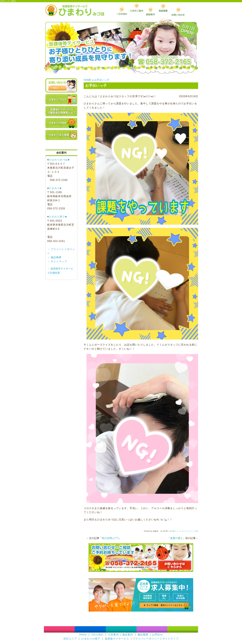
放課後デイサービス (117, 639)
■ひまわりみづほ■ (58, 160)
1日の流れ (97, 635)
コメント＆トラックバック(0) (186, 531)
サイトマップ (58, 261)
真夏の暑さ (176, 538)
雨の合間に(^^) (110, 538)
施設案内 (128, 635)
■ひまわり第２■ (57, 217)
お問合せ (157, 635)
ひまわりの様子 (91, 639)
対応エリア (70, 639)
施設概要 (56, 257)
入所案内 (113, 635)
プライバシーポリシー (146, 639)
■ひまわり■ (54, 188)
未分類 (172, 531)
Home (83, 635)
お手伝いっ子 (102, 80)
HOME (87, 80)
